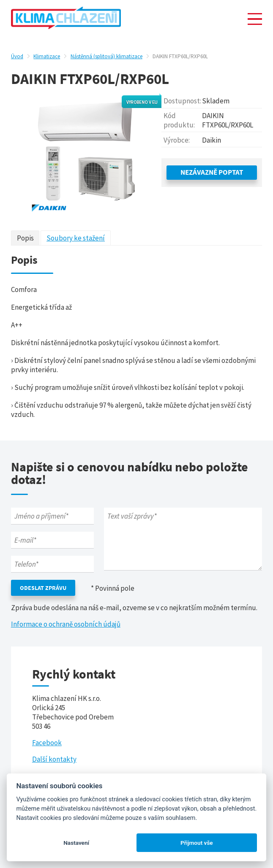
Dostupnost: (182, 101)
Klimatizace (47, 56)
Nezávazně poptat (212, 172)
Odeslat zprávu (43, 588)
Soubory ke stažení (76, 238)
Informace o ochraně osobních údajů (66, 624)
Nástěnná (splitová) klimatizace (106, 56)
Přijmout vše (197, 843)
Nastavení (76, 843)
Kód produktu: (179, 120)
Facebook (47, 743)
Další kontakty (54, 759)
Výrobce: (177, 140)
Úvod (17, 56)
